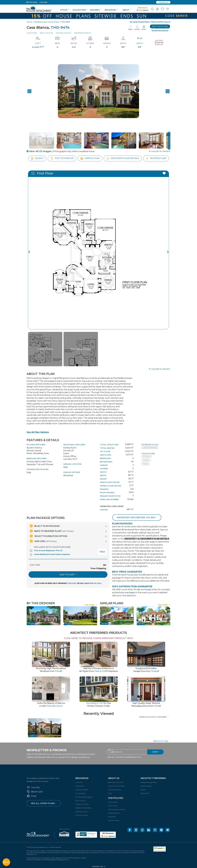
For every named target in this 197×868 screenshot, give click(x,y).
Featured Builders (82, 790)
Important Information (117, 786)
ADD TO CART (68, 575)
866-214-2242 (32, 2)
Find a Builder (81, 793)
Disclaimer (112, 817)
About (127, 10)
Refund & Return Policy (117, 809)
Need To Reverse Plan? (52, 531)
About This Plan (46, 33)
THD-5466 (31, 624)
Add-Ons (43, 541)
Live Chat (43, 2)
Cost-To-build (80, 801)
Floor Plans (32, 33)
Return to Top (162, 741)
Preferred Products (83, 33)
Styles (65, 10)
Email (31, 796)
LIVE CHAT (72, 583)
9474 (33, 736)
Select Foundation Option (48, 536)
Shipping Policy (114, 813)
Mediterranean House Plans (47, 22)
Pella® (143, 790)
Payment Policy (114, 820)
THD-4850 (105, 624)
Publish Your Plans (82, 804)
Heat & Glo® (145, 793)
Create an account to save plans (154, 717)
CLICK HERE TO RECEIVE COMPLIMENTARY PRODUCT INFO (98, 638)
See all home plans (44, 803)
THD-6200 (68, 624)
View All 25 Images (39, 151)
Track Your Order (82, 815)
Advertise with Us (82, 812)
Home (29, 22)
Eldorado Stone (146, 786)
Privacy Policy (113, 802)
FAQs (110, 793)
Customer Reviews (115, 790)
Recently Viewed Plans (140, 22)
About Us (114, 778)
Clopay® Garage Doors (149, 782)
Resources (111, 10)
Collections (80, 10)
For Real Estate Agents (84, 797)
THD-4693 (141, 624)
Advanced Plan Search (161, 22)
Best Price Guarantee (116, 782)
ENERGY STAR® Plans (84, 808)
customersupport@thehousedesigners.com (55, 860)
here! (139, 757)
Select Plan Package (45, 526)
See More (91, 605)
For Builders (80, 786)
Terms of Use (113, 806)
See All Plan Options (38, 432)
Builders (96, 10)
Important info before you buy (137, 518)
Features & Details (63, 33)
